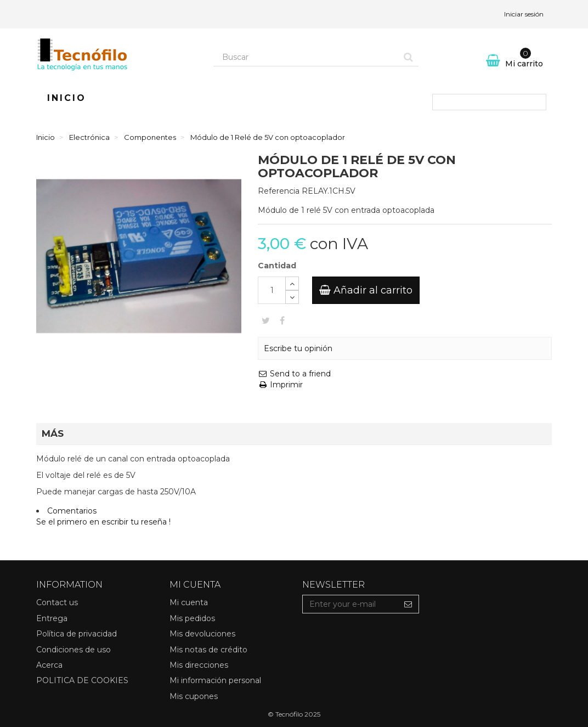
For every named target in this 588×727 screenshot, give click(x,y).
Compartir (282, 320)
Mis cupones (194, 696)
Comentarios (72, 511)
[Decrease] (292, 297)
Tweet (266, 320)
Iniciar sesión (524, 14)
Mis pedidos (192, 618)
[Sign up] (408, 604)
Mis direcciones (199, 665)
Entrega (52, 618)
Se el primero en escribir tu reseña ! (103, 522)
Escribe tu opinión (298, 348)
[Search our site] (306, 57)
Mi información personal (215, 680)
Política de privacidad (77, 634)
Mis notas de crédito (208, 650)
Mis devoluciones (202, 634)
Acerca (49, 665)
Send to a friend (294, 374)
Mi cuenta (189, 602)
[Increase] (292, 283)
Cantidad (277, 266)
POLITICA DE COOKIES (82, 680)
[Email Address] (350, 604)
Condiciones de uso (73, 650)
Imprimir (280, 385)
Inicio (67, 98)
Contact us (57, 602)
